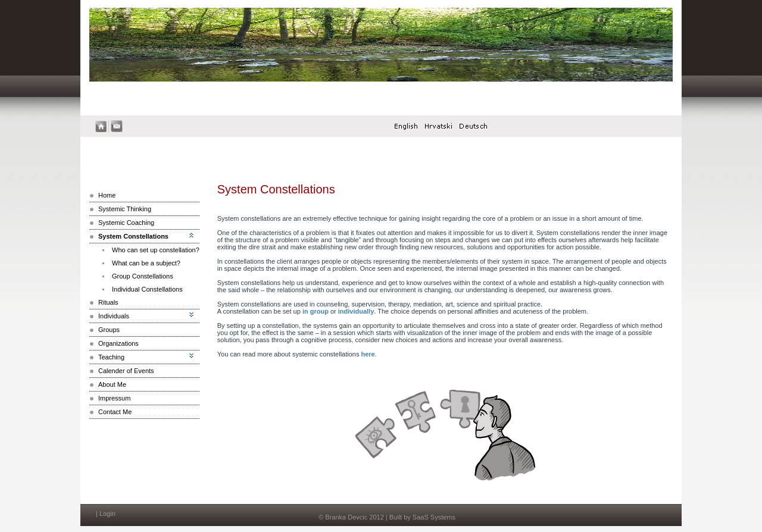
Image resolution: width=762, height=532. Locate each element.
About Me (112, 384)
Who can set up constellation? (156, 250)
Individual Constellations (147, 289)
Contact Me (115, 412)
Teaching (111, 357)
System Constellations (133, 236)
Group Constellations (143, 276)
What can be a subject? (146, 263)
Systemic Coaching (126, 223)
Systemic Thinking (125, 209)
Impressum (114, 398)
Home (107, 195)
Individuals (114, 316)
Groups (109, 330)
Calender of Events (126, 371)
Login (107, 514)
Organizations (118, 343)
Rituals (108, 302)
